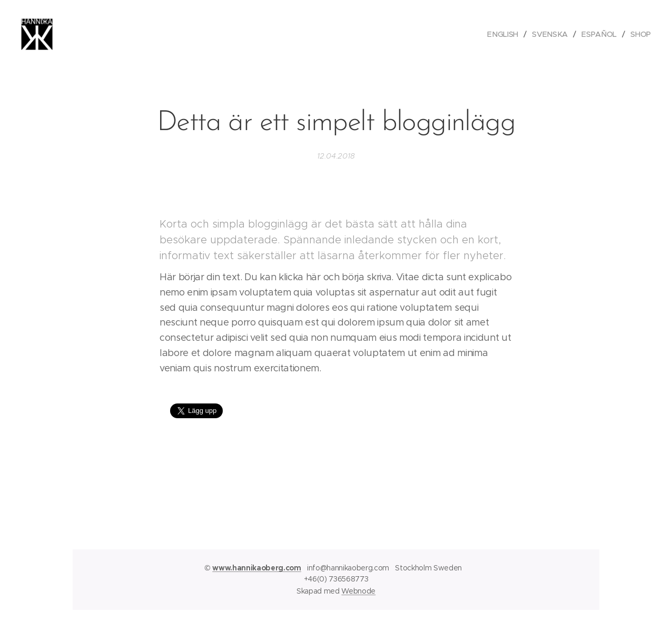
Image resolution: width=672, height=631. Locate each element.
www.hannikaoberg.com (257, 568)
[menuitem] (506, 34)
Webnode (358, 591)
